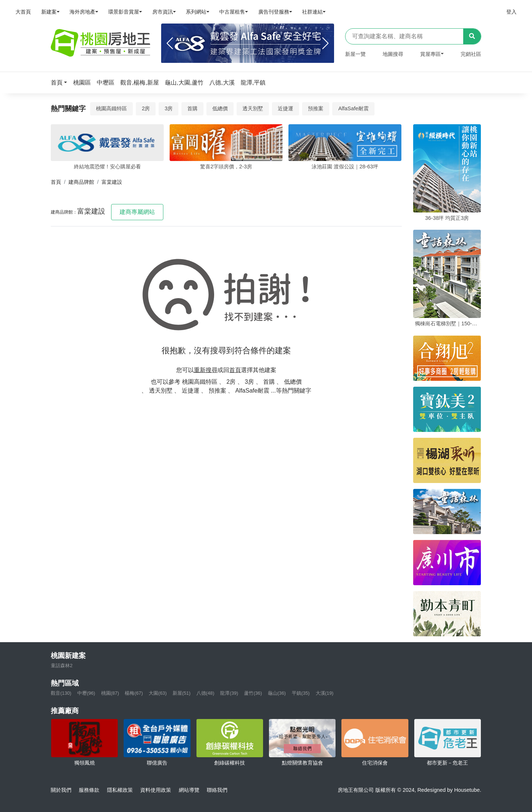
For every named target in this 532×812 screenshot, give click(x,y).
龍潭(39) (229, 693)
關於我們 (61, 790)
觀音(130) (61, 693)
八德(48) (205, 693)
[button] (61, 83)
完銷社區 (471, 54)
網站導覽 (189, 790)
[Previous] (170, 43)
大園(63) (158, 693)
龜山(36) (277, 693)
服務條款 (89, 790)
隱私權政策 (120, 790)
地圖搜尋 (393, 54)
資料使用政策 (156, 790)
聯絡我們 (217, 790)
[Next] (325, 43)
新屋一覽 (355, 54)
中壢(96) (86, 693)
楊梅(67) (134, 693)
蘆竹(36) (253, 693)
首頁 (56, 182)
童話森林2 (62, 666)
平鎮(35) (301, 693)
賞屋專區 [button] (430, 54)
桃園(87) (110, 693)
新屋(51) (182, 693)
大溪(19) (325, 693)
